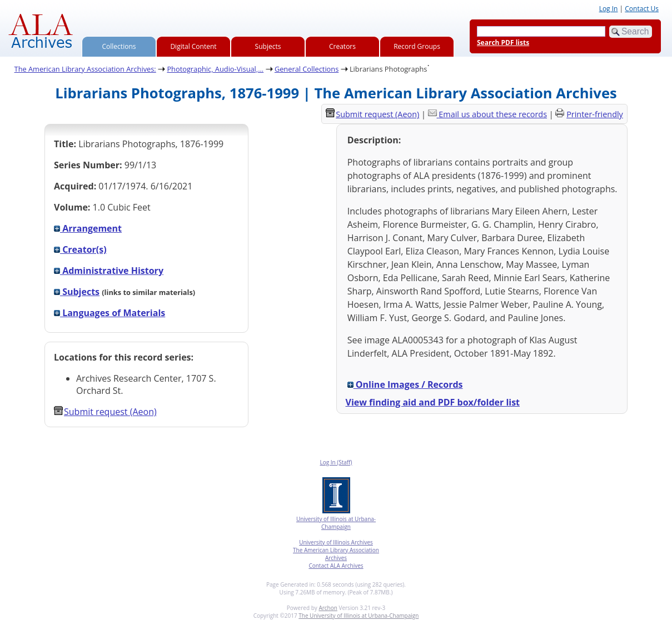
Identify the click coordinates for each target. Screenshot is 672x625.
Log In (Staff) (336, 462)
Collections (119, 46)
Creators (342, 46)
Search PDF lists (503, 42)
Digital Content (193, 46)
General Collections (307, 69)
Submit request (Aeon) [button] (105, 412)
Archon (328, 608)
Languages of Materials (109, 313)
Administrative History (109, 271)
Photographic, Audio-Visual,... (215, 69)
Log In (609, 9)
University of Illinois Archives (336, 542)
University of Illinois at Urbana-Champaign (336, 523)
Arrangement (88, 228)
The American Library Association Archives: (85, 69)
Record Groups (417, 46)
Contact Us (642, 9)
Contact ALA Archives (336, 566)
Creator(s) (80, 249)
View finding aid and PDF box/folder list (433, 402)
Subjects (268, 46)
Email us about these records (493, 114)
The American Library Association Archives (336, 554)
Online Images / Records (405, 384)
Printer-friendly (595, 114)
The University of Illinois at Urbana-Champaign (359, 616)
